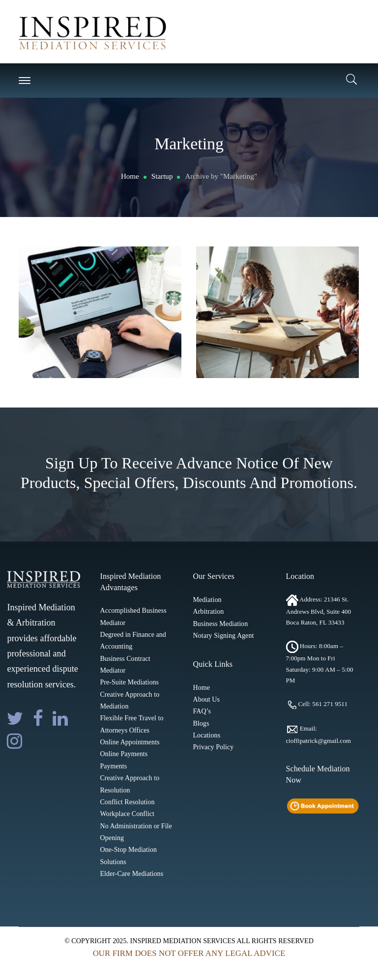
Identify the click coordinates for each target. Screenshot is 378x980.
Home (130, 176)
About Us (206, 699)
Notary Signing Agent (223, 636)
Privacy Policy (213, 747)
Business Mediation (220, 624)
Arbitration (208, 612)
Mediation (207, 600)
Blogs (201, 723)
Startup (162, 176)
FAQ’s (202, 711)
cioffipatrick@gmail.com (319, 741)
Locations (206, 735)
